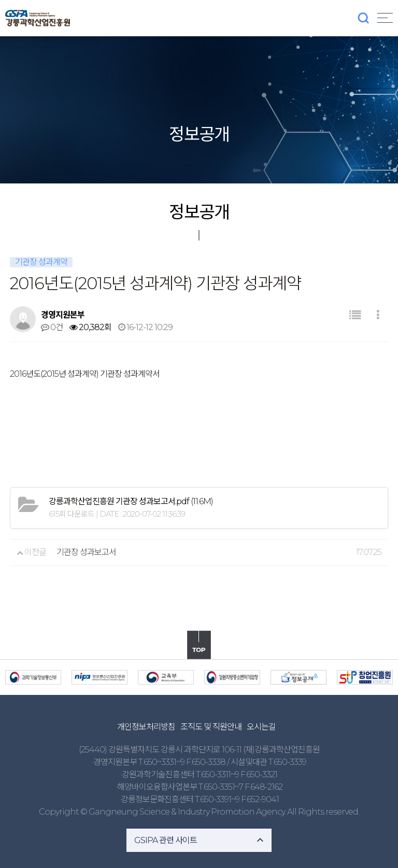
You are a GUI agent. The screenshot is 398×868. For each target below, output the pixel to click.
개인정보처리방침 (146, 727)
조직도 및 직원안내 (211, 727)
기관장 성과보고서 (86, 552)
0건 (52, 327)
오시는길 (261, 727)
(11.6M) (131, 501)
